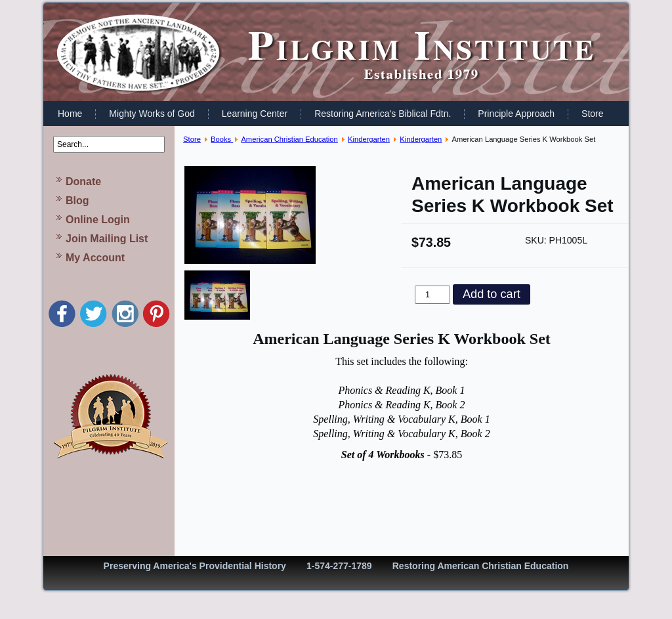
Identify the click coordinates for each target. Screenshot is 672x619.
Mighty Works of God (152, 114)
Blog (77, 201)
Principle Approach (516, 114)
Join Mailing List (107, 239)
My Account (95, 258)
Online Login (98, 220)
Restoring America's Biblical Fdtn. (383, 114)
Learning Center (255, 114)
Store (592, 114)
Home (70, 114)
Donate (83, 181)
